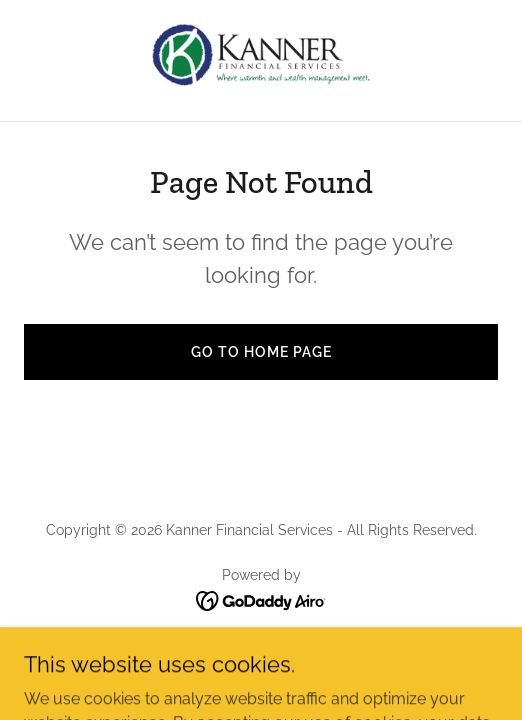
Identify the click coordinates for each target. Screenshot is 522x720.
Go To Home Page (261, 352)
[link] (261, 60)
